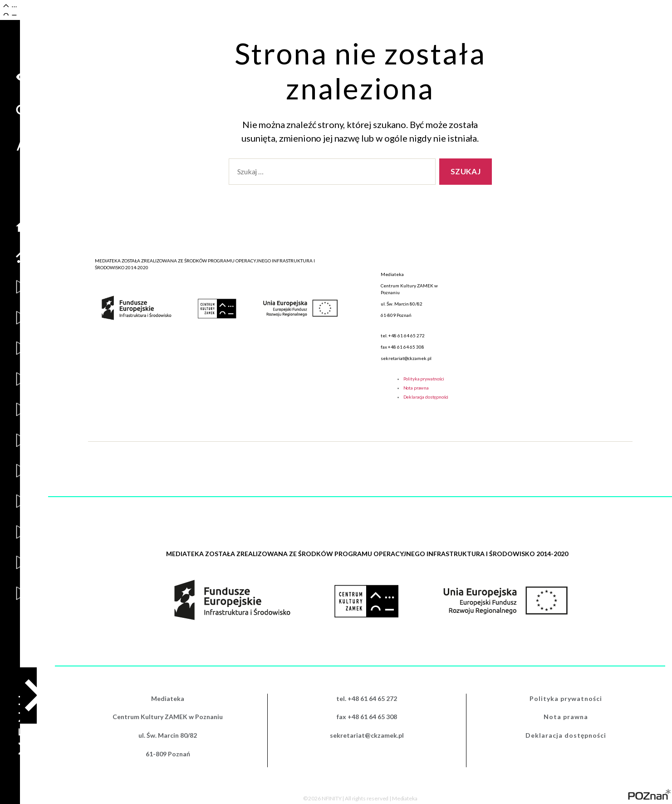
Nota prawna (416, 388)
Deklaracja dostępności (426, 397)
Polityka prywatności (424, 379)
